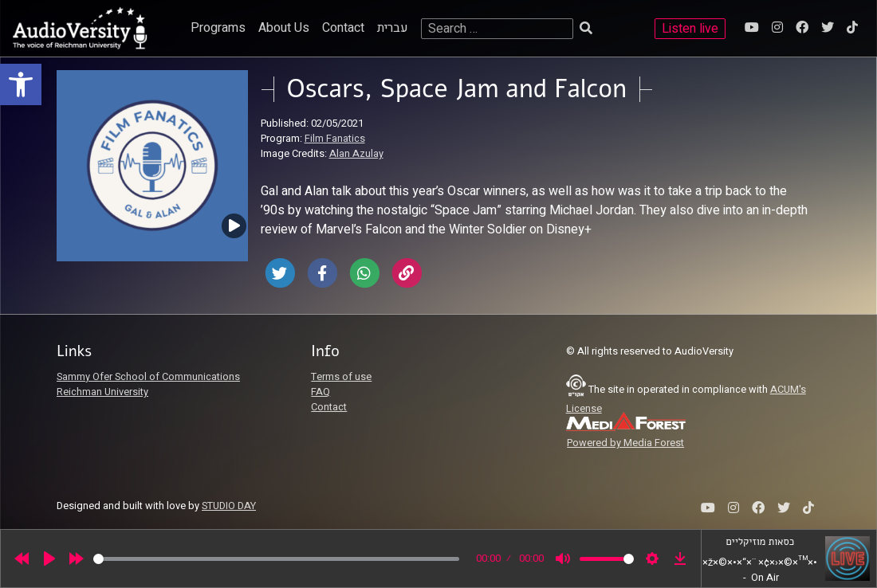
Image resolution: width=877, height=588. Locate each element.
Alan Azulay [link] (356, 154)
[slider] (276, 559)
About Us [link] (284, 28)
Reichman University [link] (102, 392)
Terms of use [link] (341, 377)
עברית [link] (393, 28)
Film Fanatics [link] (335, 139)
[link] (21, 84)
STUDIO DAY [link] (229, 506)
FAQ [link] (321, 392)
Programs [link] (218, 28)
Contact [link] (343, 28)
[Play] (49, 559)
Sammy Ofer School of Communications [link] (148, 377)
